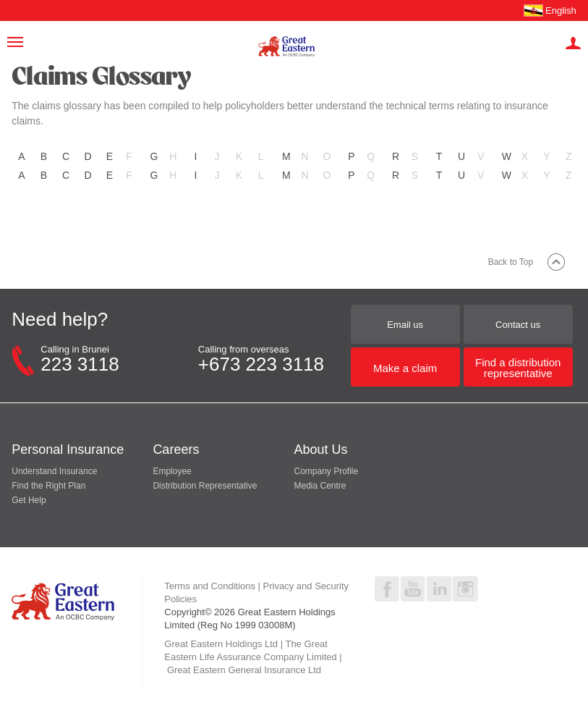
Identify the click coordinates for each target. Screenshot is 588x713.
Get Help (29, 500)
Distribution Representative (205, 486)
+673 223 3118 (261, 364)
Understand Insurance (54, 471)
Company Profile (326, 471)
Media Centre (320, 486)
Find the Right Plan (48, 486)
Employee (172, 471)
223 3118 (80, 364)
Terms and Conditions (210, 586)
